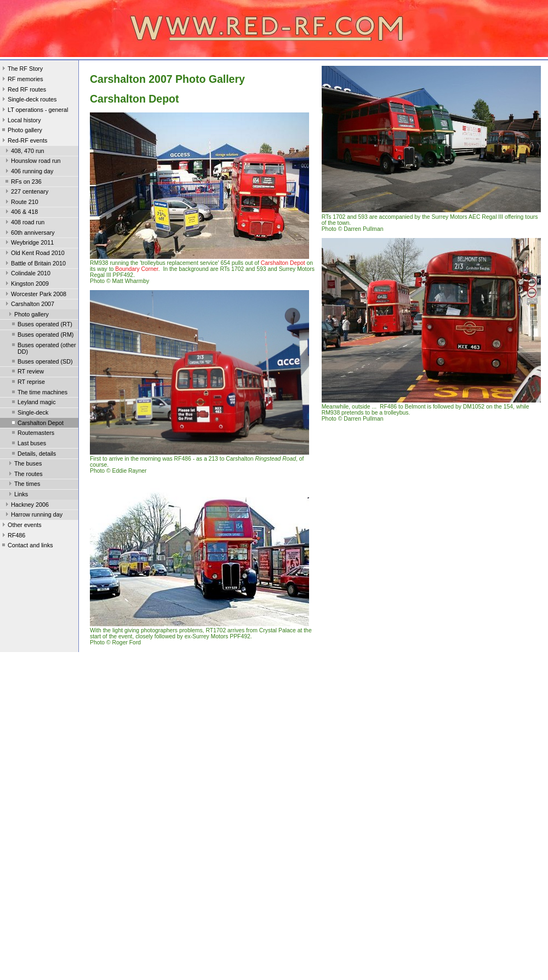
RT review (27, 372)
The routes (25, 475)
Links (17, 495)
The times (23, 485)
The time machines (39, 393)
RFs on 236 (22, 183)
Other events (21, 526)
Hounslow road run (32, 162)
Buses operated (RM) (42, 336)
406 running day (28, 172)
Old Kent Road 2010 (34, 254)
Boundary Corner (137, 269)
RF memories (22, 80)
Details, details (33, 455)
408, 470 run (24, 152)
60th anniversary (29, 234)
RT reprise (27, 383)
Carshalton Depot (37, 424)
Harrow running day (33, 516)
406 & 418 (21, 213)
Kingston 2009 (26, 285)
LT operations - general (34, 111)
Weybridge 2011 (28, 243)
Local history (21, 121)
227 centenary (26, 192)
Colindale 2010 (27, 274)
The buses (24, 464)
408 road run (24, 223)
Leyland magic (33, 403)
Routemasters (32, 434)
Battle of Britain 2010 (35, 264)
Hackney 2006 (26, 506)
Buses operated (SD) (41, 362)
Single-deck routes (28, 100)
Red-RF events (24, 141)
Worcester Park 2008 (35, 295)
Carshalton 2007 (29, 305)
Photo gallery (21, 131)
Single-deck (29, 413)
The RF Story (21, 70)
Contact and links (27, 546)
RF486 (13, 536)
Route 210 (21, 203)
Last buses (28, 444)
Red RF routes (23, 90)
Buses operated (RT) (41, 325)
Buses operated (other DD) (43, 348)
